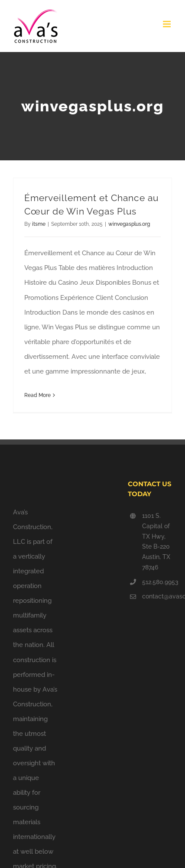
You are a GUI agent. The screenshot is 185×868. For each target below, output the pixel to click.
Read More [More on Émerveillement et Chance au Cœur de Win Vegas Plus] (37, 395)
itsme (39, 224)
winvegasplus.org (129, 224)
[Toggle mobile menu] (167, 24)
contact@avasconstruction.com (157, 596)
